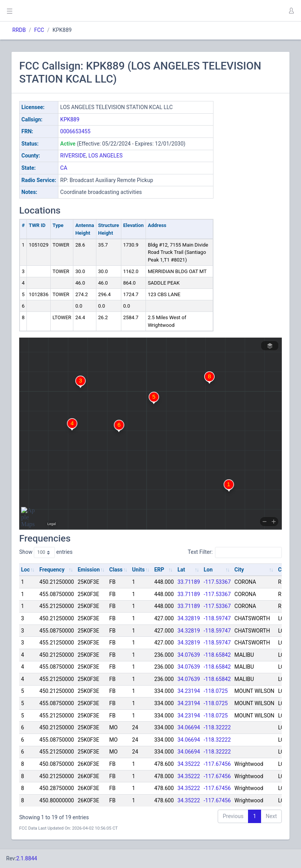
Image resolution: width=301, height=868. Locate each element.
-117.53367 (217, 582)
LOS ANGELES (105, 156)
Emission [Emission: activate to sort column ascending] (89, 570)
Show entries (46, 552)
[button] (291, 11)
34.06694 (189, 727)
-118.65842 (217, 655)
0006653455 (75, 131)
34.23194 (189, 691)
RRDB (19, 30)
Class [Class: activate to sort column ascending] (116, 570)
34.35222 (189, 764)
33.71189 (189, 582)
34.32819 (189, 618)
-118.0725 (216, 691)
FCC (39, 30)
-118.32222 (217, 727)
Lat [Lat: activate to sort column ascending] (181, 570)
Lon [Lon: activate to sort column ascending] (208, 570)
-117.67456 (217, 764)
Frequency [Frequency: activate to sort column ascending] (52, 570)
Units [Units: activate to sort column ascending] (138, 570)
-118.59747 (217, 618)
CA (64, 168)
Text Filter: (235, 552)
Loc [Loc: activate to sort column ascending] (26, 570)
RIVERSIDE (73, 156)
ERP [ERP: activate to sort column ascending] (159, 570)
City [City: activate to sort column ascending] (239, 570)
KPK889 (70, 119)
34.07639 (189, 655)
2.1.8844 (27, 858)
